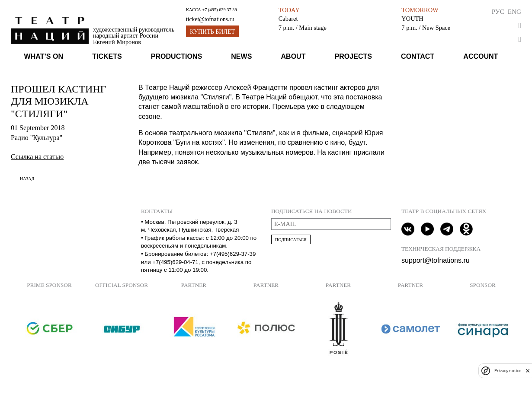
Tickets (107, 56)
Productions (176, 56)
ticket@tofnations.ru (210, 19)
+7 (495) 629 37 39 (219, 10)
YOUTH (412, 19)
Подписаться (291, 240)
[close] (528, 371)
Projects (353, 56)
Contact (418, 56)
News (241, 56)
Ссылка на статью (37, 157)
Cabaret (288, 19)
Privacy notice (508, 371)
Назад (27, 179)
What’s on (44, 56)
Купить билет (212, 32)
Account (481, 56)
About (293, 56)
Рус (498, 11)
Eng (514, 11)
